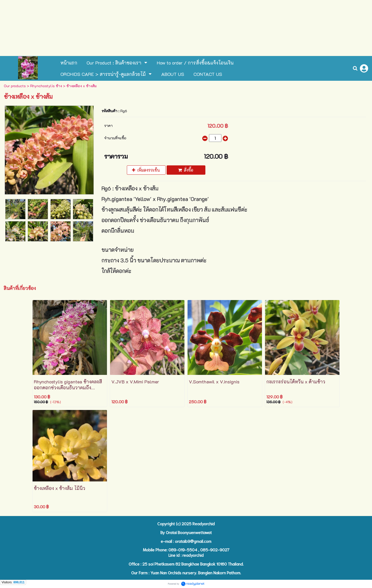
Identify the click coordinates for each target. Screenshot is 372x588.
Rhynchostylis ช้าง (46, 86)
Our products (15, 86)
